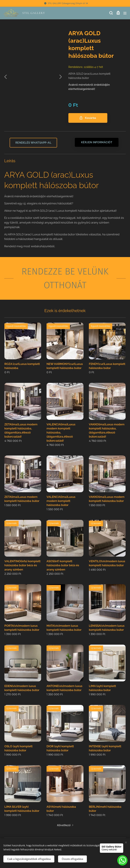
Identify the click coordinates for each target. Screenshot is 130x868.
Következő (64, 825)
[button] (111, 13)
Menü (125, 13)
